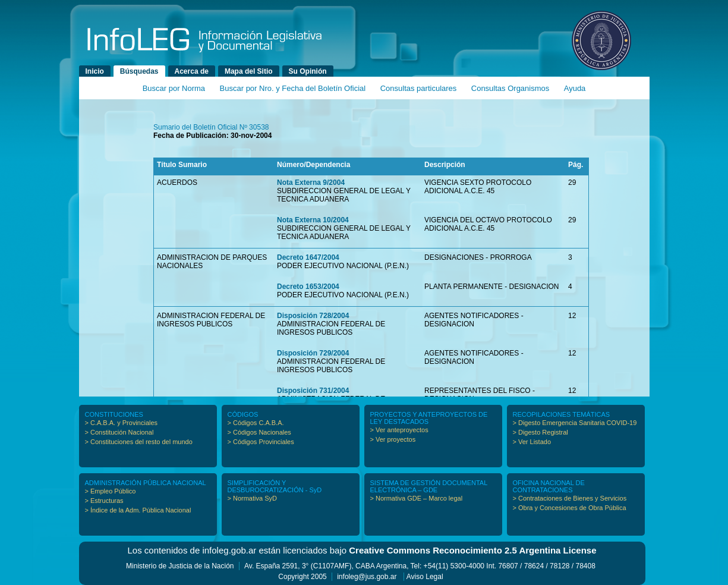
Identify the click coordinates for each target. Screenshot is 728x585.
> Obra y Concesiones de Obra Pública (570, 508)
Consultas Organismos (510, 88)
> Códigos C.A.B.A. (256, 423)
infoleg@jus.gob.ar (367, 577)
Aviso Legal (425, 577)
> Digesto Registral (541, 432)
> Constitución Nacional (119, 432)
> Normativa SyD (252, 498)
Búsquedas (139, 71)
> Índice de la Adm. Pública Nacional (138, 510)
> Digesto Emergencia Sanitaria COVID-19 (575, 423)
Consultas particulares (419, 88)
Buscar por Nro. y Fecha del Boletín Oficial (293, 88)
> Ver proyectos (393, 439)
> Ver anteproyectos (399, 430)
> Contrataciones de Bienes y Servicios (570, 498)
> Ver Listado (532, 442)
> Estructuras (104, 501)
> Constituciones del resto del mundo (139, 442)
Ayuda (575, 88)
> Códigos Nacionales (259, 432)
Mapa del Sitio (249, 71)
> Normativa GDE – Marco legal (417, 498)
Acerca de (192, 71)
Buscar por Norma (174, 88)
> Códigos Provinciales (261, 442)
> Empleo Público (111, 491)
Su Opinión (308, 71)
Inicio (95, 71)
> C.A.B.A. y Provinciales (122, 423)
